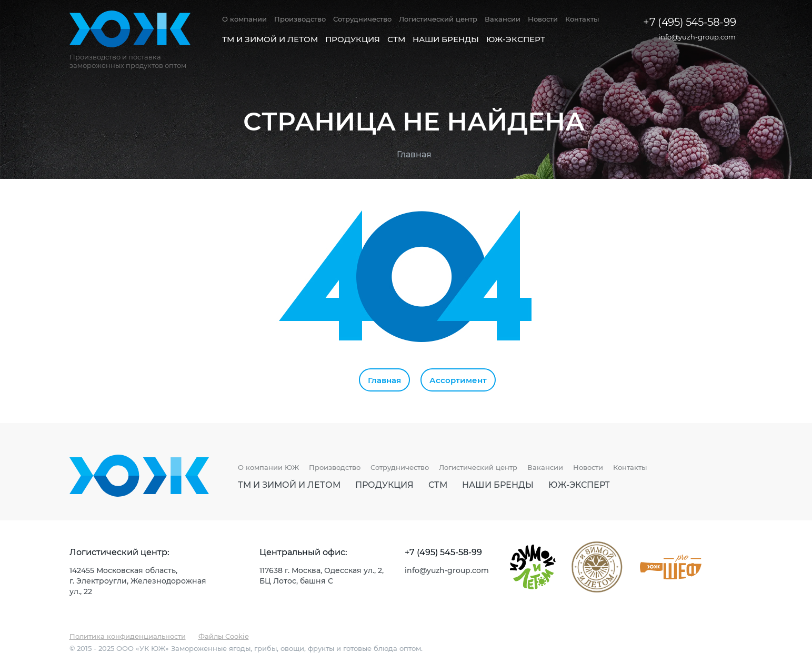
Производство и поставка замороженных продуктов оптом (128, 61)
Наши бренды (446, 39)
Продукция (353, 39)
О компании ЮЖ (268, 467)
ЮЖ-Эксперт (516, 39)
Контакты (582, 19)
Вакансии (503, 19)
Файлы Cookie (224, 636)
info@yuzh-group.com (697, 37)
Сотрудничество (362, 19)
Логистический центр (438, 19)
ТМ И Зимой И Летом (270, 39)
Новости (543, 19)
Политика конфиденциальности (128, 636)
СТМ (396, 39)
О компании (244, 19)
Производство (300, 19)
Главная (414, 154)
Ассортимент (458, 380)
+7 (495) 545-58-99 (689, 22)
